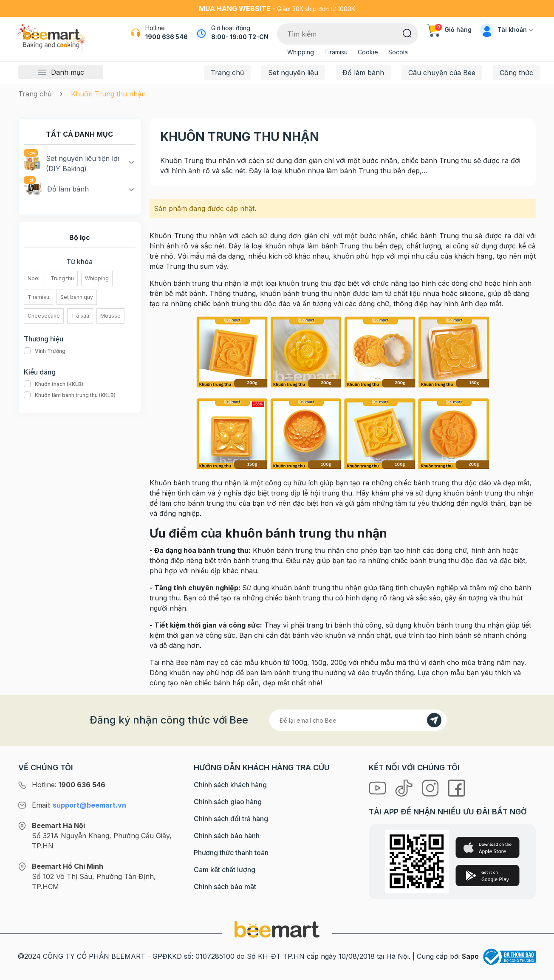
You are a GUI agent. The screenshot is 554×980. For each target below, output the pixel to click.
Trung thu (62, 278)
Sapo (470, 956)
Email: (79, 805)
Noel (34, 278)
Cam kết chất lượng (225, 870)
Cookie (368, 52)
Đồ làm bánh (363, 73)
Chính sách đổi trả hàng (231, 819)
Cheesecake (44, 316)
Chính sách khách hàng (230, 785)
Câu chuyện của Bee (442, 73)
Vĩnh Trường (45, 351)
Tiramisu (336, 52)
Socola (398, 52)
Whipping (301, 52)
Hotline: (69, 785)
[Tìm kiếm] (407, 33)
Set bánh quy (77, 297)
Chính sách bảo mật (225, 887)
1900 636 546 (167, 37)
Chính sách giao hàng (228, 802)
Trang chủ (227, 73)
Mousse (110, 316)
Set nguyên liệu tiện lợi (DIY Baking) (71, 163)
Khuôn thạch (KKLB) (54, 384)
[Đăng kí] (434, 720)
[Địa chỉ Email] (358, 720)
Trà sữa (80, 316)
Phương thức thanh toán (231, 853)
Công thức (516, 73)
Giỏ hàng (449, 30)
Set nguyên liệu (293, 73)
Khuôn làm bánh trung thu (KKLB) (70, 395)
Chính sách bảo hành (227, 836)
